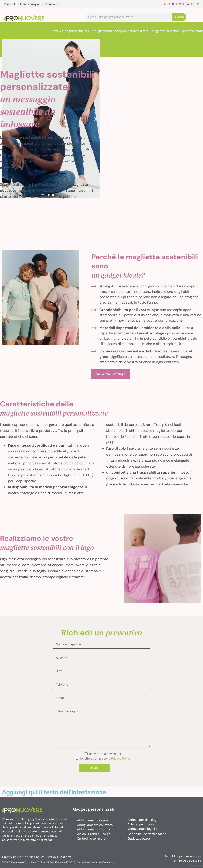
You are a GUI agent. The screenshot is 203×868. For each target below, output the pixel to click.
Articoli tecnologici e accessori (143, 829)
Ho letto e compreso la (101, 759)
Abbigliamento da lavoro (95, 825)
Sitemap (53, 857)
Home (55, 31)
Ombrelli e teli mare (91, 839)
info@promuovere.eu (188, 856)
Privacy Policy (121, 759)
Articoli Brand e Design (94, 834)
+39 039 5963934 (176, 4)
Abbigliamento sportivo (94, 829)
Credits (66, 857)
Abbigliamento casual (93, 820)
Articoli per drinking (142, 820)
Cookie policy (35, 857)
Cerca (179, 17)
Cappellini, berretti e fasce (147, 834)
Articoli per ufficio (141, 824)
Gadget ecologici (75, 31)
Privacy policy (12, 857)
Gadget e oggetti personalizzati (140, 839)
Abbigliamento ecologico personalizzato (119, 31)
